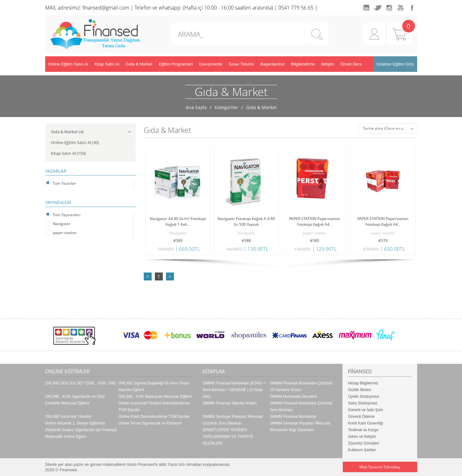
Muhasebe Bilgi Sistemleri (292, 430)
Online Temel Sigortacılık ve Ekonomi (150, 423)
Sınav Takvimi (241, 64)
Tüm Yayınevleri (67, 215)
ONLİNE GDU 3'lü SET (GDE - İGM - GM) (81, 383)
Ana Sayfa (196, 107)
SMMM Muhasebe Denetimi (293, 397)
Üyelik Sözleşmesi (363, 397)
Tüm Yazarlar (64, 183)
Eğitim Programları (176, 64)
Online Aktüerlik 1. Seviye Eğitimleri (75, 423)
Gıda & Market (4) (91, 132)
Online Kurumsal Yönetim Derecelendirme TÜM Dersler (154, 407)
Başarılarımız (273, 64)
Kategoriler (226, 107)
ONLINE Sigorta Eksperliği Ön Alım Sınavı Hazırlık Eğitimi (154, 386)
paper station (65, 233)
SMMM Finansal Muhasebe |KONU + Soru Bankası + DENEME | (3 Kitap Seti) (234, 390)
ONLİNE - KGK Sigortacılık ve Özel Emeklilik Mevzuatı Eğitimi (75, 400)
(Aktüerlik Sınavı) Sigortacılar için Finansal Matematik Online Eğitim (81, 433)
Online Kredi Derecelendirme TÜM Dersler (154, 417)
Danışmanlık (211, 64)
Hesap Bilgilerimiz (363, 383)
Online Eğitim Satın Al (68, 64)
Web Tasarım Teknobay (380, 467)
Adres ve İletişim (362, 437)
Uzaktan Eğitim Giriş (395, 64)
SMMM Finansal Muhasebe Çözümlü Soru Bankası (301, 407)
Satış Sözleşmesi (362, 403)
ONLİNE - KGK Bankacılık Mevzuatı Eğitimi (155, 397)
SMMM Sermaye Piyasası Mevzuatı (300, 423)
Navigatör (62, 224)
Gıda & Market (139, 64)
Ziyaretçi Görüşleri (363, 443)
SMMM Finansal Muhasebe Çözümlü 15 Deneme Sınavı (301, 386)
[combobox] (388, 128)
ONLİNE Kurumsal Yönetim (68, 417)
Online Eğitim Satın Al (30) (75, 142)
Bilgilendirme (303, 64)
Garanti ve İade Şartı (365, 410)
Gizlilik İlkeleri (359, 390)
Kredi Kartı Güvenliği (365, 423)
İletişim (328, 64)
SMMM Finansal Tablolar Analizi (230, 403)
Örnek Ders (351, 64)
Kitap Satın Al (107, 64)
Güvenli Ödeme (361, 417)
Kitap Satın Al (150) (68, 153)
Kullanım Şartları (362, 450)
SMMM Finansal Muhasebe (293, 417)
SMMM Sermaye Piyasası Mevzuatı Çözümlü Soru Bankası (233, 420)
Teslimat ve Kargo (363, 430)
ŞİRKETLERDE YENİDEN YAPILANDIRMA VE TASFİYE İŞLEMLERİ (228, 437)
